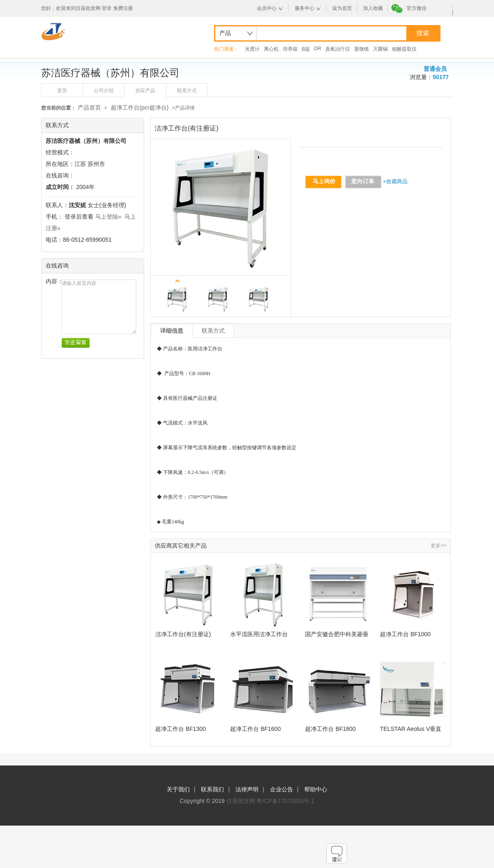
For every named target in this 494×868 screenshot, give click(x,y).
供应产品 (145, 91)
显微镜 (361, 49)
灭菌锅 (380, 49)
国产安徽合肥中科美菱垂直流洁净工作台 (337, 634)
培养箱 (290, 49)
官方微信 (417, 8)
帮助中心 (316, 789)
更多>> (438, 546)
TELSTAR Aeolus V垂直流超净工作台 (411, 729)
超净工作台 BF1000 (405, 634)
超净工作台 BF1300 (181, 729)
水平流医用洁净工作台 (259, 634)
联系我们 (212, 789)
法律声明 (247, 789)
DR (318, 49)
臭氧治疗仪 (338, 49)
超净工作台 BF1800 (330, 729)
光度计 (252, 49)
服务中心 (305, 8)
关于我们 (178, 789)
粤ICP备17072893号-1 (285, 801)
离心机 (271, 49)
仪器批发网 (241, 801)
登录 (107, 8)
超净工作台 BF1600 (255, 729)
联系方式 (187, 91)
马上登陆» (108, 217)
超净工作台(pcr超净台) (140, 107)
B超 (306, 49)
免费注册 (123, 8)
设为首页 (342, 8)
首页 (62, 91)
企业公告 (282, 789)
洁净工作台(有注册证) (183, 634)
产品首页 (89, 107)
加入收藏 (373, 8)
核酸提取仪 (404, 49)
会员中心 (267, 8)
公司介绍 (104, 91)
